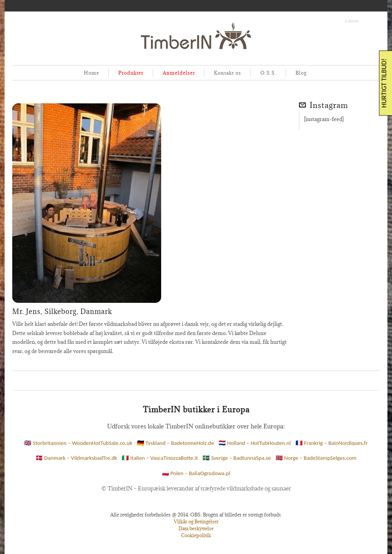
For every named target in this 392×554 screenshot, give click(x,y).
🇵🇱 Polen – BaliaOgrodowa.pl (196, 473)
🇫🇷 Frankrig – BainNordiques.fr (332, 443)
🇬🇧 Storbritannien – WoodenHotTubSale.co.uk (78, 443)
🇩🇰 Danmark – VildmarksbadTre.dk (76, 458)
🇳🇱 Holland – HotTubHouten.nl (255, 443)
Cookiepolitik (196, 535)
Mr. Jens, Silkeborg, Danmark (62, 311)
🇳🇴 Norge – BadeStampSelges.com (316, 458)
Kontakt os (228, 73)
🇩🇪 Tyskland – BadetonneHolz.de (176, 443)
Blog (301, 73)
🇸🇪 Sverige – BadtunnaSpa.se (237, 458)
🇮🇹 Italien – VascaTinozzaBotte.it (160, 458)
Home (91, 73)
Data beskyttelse (196, 528)
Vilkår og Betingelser (196, 521)
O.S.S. (268, 73)
